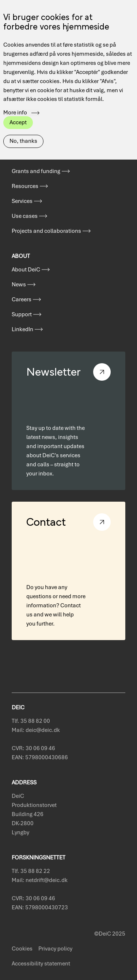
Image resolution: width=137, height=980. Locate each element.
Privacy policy (55, 949)
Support (22, 314)
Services (22, 201)
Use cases (25, 216)
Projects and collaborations (46, 231)
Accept (18, 118)
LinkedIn (22, 329)
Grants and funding (36, 171)
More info (15, 109)
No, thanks (23, 137)
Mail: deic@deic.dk (36, 730)
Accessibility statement (41, 964)
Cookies (22, 949)
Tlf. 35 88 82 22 (31, 871)
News (19, 285)
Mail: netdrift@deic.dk (40, 880)
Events (20, 156)
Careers (22, 299)
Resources (25, 186)
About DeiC (26, 270)
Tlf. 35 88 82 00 (31, 721)
